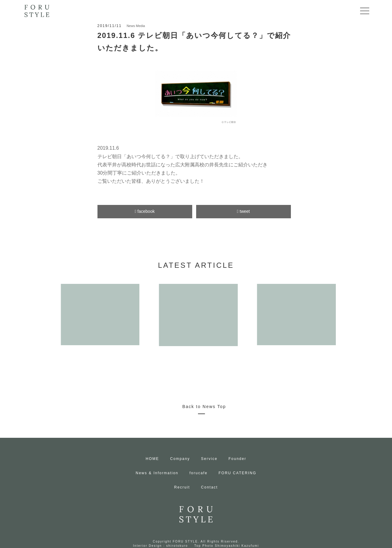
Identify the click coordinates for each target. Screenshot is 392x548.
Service (209, 459)
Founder (238, 459)
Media (140, 26)
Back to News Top (204, 407)
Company (180, 459)
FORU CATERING (237, 473)
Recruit (182, 487)
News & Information (157, 473)
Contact (209, 487)
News (131, 26)
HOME (152, 459)
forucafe (198, 473)
